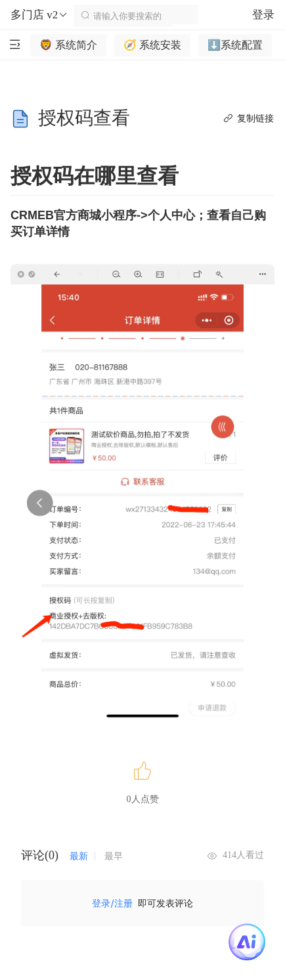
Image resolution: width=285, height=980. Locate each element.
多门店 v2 (39, 15)
